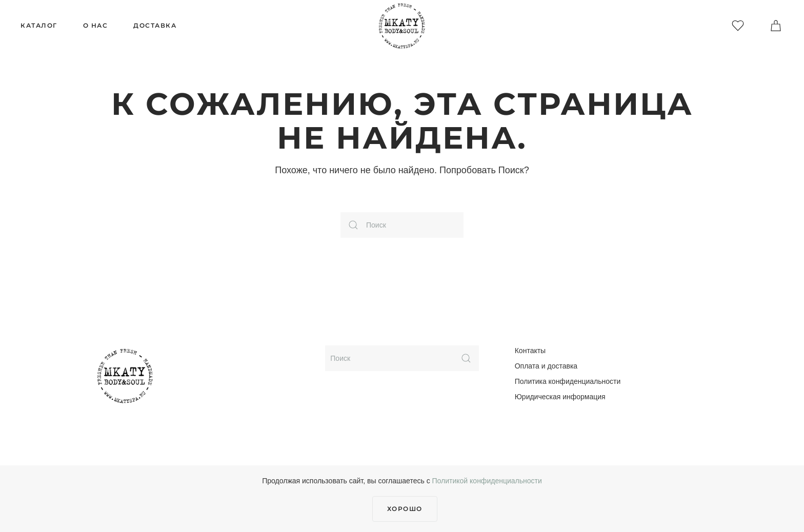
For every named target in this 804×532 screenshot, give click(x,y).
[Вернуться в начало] (402, 26)
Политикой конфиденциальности (487, 481)
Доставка (155, 25)
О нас (96, 25)
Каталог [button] (39, 25)
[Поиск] (402, 225)
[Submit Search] (466, 358)
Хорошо (405, 509)
